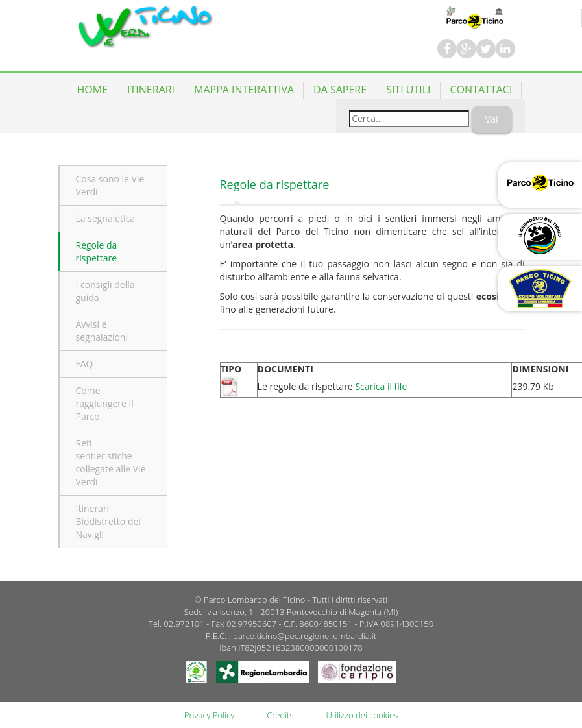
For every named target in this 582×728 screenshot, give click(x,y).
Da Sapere (340, 90)
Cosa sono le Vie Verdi (110, 185)
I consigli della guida (105, 291)
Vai (492, 119)
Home (93, 90)
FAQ (85, 364)
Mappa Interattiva (244, 90)
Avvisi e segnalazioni (102, 331)
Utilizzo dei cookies (362, 715)
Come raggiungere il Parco (105, 403)
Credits (280, 715)
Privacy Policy (209, 715)
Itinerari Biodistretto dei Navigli (108, 521)
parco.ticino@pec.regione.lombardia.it (305, 636)
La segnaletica (106, 218)
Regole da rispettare (97, 251)
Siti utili (408, 90)
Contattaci (481, 90)
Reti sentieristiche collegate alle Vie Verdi (111, 462)
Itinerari (151, 90)
